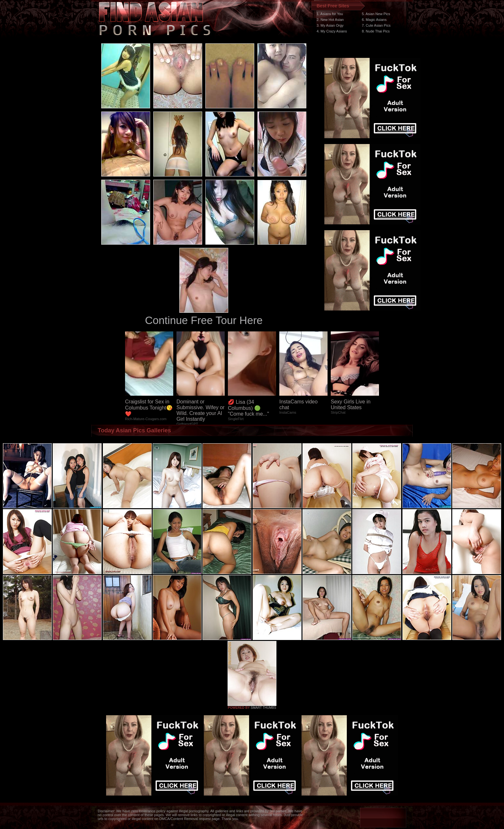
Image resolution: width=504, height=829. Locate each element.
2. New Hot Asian (330, 20)
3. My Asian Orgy (330, 25)
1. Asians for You (330, 14)
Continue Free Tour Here (204, 320)
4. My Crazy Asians (332, 31)
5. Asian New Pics (376, 14)
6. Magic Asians (374, 20)
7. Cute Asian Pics (376, 25)
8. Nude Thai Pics (376, 31)
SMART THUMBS (263, 708)
